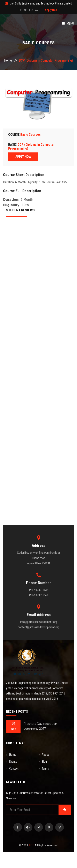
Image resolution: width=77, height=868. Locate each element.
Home (8, 60)
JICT (31, 845)
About (44, 755)
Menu (68, 24)
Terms (44, 769)
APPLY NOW (23, 157)
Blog (43, 762)
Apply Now (51, 10)
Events (12, 762)
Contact (12, 769)
